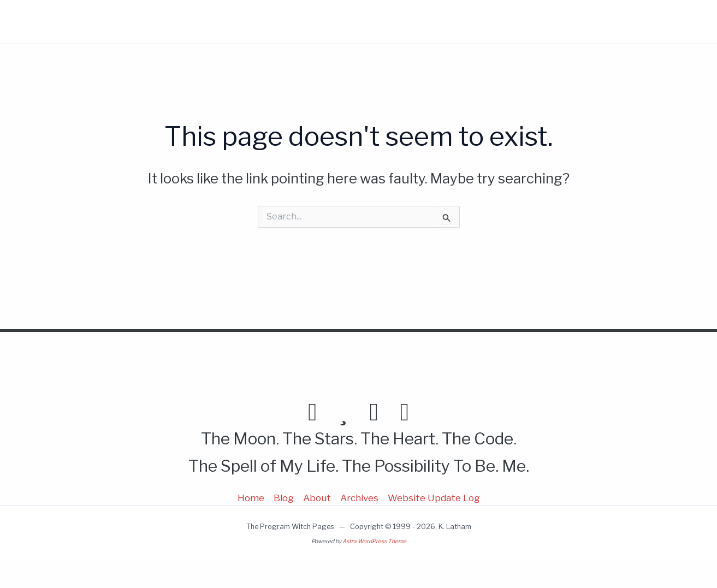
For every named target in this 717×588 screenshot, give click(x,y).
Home (463, 22)
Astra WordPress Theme (374, 541)
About (547, 22)
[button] (609, 22)
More (597, 22)
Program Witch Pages (69, 22)
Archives (359, 498)
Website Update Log (434, 498)
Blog (505, 22)
